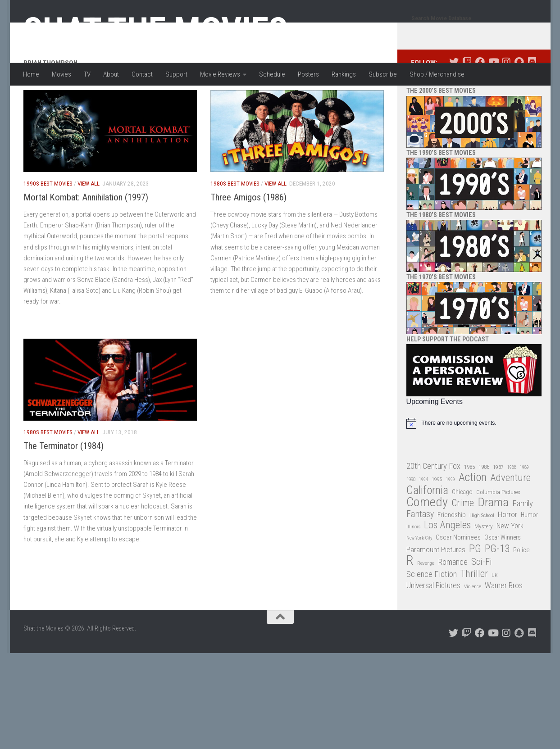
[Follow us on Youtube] (493, 98)
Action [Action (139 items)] (473, 514)
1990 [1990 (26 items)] (411, 515)
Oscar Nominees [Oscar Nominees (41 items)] (458, 573)
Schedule (272, 74)
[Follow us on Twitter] (454, 98)
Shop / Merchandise (437, 74)
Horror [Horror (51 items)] (508, 550)
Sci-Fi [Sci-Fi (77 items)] (482, 598)
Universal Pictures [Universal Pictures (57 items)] (433, 622)
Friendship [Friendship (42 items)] (452, 551)
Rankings (344, 74)
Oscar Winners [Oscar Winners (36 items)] (503, 573)
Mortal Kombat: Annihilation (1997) (86, 233)
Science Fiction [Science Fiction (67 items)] (432, 610)
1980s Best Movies (235, 220)
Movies (61, 74)
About (111, 74)
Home (31, 74)
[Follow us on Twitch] (467, 98)
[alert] (474, 459)
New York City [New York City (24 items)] (419, 574)
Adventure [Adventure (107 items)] (510, 514)
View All (89, 220)
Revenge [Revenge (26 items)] (426, 599)
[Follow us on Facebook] (480, 98)
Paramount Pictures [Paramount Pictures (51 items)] (436, 586)
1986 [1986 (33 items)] (484, 503)
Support (176, 74)
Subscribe (383, 74)
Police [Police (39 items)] (521, 586)
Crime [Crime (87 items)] (463, 539)
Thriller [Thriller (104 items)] (474, 610)
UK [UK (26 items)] (494, 611)
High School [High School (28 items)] (482, 551)
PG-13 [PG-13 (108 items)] (497, 585)
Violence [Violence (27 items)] (473, 622)
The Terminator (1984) (64, 482)
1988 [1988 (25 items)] (512, 503)
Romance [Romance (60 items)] (453, 598)
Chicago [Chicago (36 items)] (462, 528)
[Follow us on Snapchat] (519, 98)
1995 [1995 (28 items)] (437, 515)
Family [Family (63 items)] (523, 540)
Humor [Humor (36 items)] (529, 551)
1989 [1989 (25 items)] (524, 503)
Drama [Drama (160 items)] (493, 538)
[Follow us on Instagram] (506, 98)
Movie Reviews (220, 74)
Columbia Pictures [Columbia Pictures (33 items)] (498, 528)
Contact (142, 74)
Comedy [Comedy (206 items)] (427, 538)
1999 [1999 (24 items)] (451, 515)
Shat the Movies (156, 31)
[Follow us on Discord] (532, 98)
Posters (308, 74)
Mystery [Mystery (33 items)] (484, 562)
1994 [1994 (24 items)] (423, 515)
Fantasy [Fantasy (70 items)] (420, 550)
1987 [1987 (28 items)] (498, 503)
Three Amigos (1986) (248, 233)
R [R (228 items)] (410, 597)
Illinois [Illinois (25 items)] (413, 563)
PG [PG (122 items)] (475, 585)
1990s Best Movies (48, 220)
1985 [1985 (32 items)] (469, 503)
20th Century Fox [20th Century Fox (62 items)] (433, 502)
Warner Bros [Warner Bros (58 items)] (504, 621)
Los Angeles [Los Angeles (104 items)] (447, 561)
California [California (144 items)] (427, 526)
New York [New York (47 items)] (510, 562)
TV (87, 74)
